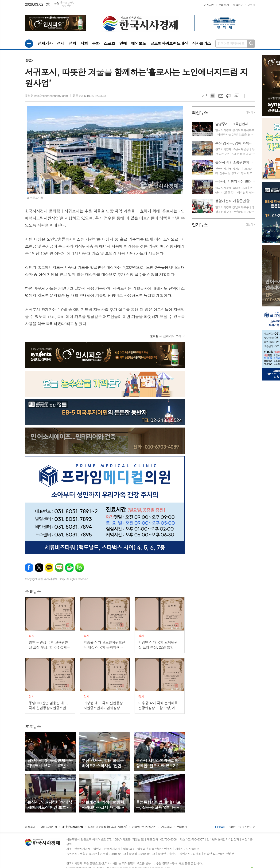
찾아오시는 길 (49, 827)
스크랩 (237, 96)
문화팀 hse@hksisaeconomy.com (47, 96)
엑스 (39, 568)
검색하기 (251, 44)
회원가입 (238, 5)
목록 (213, 96)
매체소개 (30, 827)
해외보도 (139, 43)
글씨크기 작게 (253, 96)
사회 (84, 43)
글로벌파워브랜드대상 (169, 43)
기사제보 (209, 5)
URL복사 (205, 96)
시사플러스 (201, 43)
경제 (61, 43)
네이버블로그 (59, 568)
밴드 (80, 568)
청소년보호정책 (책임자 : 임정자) (107, 827)
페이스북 (29, 568)
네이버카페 (69, 568)
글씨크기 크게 (245, 96)
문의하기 (224, 5)
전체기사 (45, 43)
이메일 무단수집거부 (144, 827)
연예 (123, 43)
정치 (72, 43)
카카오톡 (49, 568)
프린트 (229, 96)
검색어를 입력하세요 (231, 43)
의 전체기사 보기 (165, 336)
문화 (96, 43)
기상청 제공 (65, 6)
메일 (221, 96)
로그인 (251, 5)
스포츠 (109, 43)
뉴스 (33, 592)
